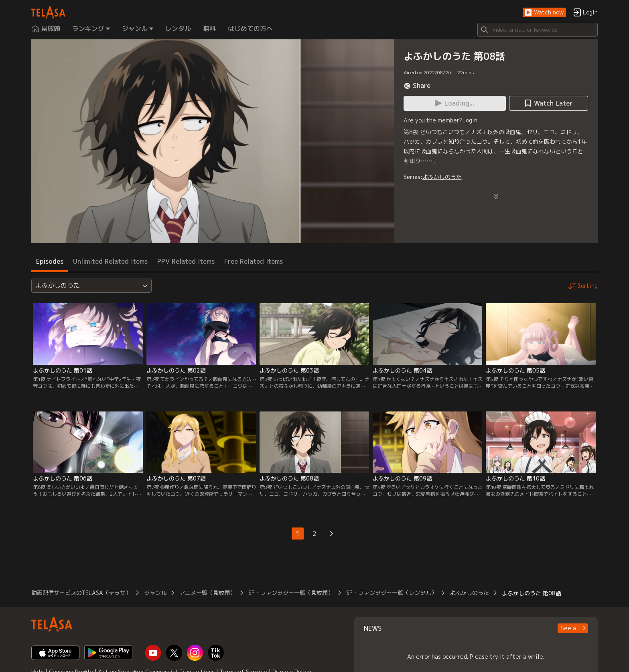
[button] (544, 13)
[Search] (538, 30)
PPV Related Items (186, 261)
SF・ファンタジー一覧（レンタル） (392, 593)
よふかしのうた (442, 177)
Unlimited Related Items (110, 261)
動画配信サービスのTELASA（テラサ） (81, 593)
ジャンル (155, 593)
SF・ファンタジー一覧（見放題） (291, 593)
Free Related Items (254, 261)
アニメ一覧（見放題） (207, 593)
